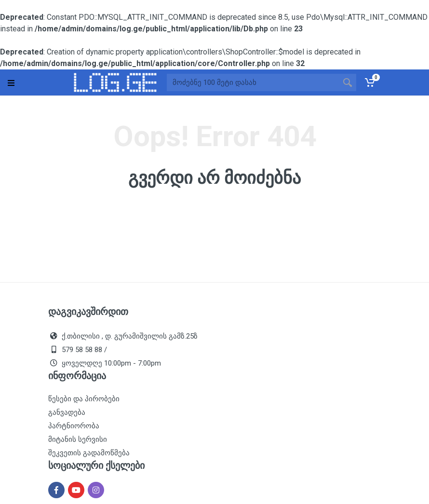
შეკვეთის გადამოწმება (89, 453)
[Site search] (253, 82)
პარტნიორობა (74, 426)
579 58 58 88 (82, 350)
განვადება (67, 412)
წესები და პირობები (84, 399)
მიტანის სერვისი (78, 439)
